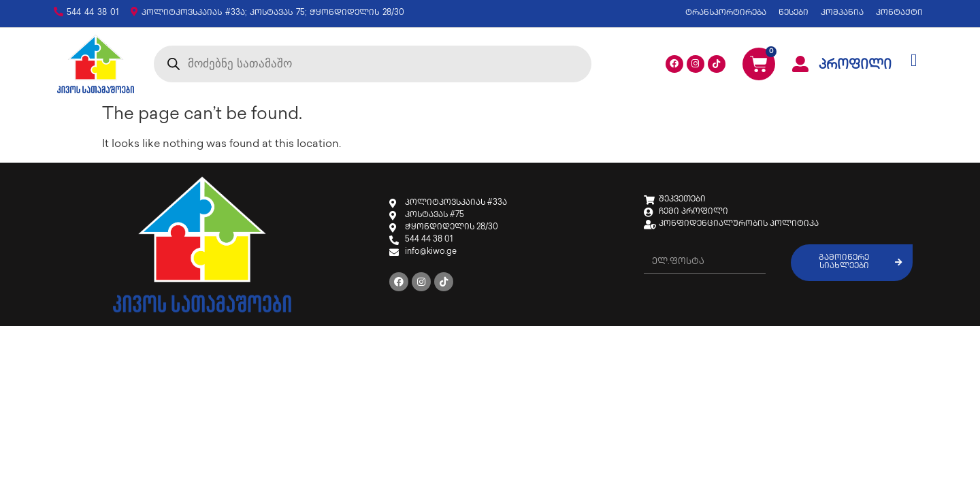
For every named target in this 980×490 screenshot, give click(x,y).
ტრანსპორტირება (726, 13)
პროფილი (855, 66)
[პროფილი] (800, 64)
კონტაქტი (899, 13)
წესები (794, 13)
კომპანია (842, 13)
